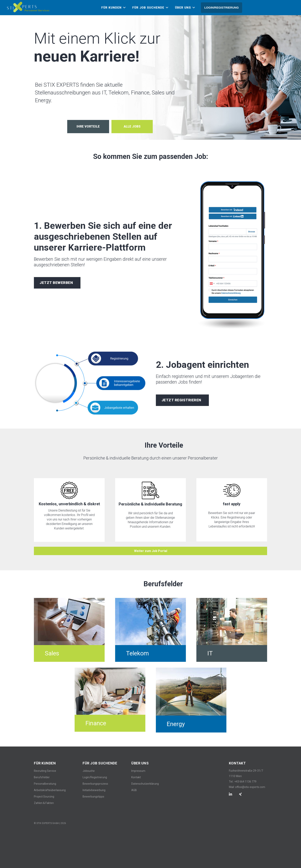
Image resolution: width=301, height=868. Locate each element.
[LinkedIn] (230, 794)
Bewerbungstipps (93, 797)
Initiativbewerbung (94, 790)
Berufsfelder (42, 777)
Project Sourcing (44, 797)
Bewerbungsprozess (95, 784)
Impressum (138, 771)
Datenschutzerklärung (145, 784)
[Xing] (240, 794)
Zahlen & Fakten (44, 803)
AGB (134, 790)
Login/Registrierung (95, 777)
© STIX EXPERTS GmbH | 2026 (50, 823)
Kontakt (136, 777)
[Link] (28, 7)
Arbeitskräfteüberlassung (50, 790)
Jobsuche (89, 771)
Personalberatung (45, 784)
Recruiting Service (45, 771)
